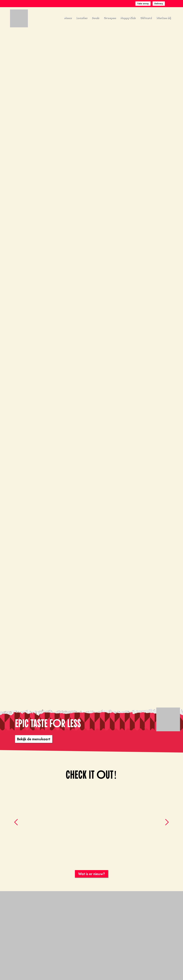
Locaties (82, 18)
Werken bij (163, 18)
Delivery (159, 4)
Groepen (110, 18)
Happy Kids (128, 18)
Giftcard (146, 18)
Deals (95, 18)
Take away (143, 4)
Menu (68, 18)
